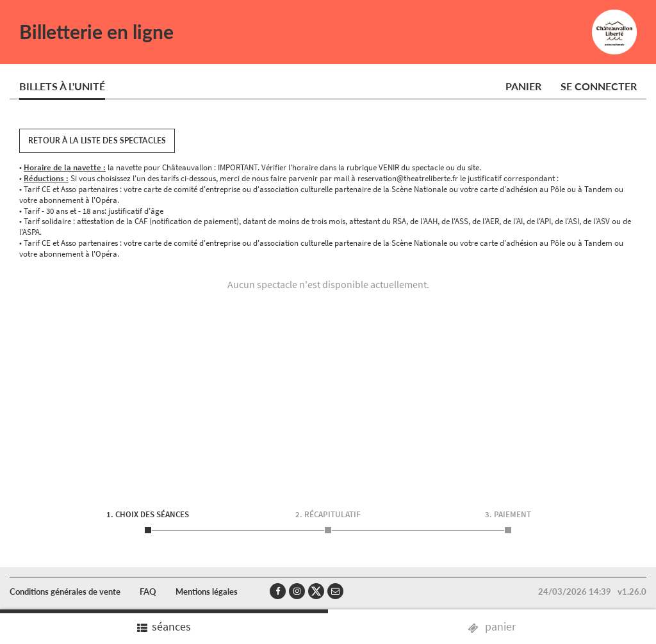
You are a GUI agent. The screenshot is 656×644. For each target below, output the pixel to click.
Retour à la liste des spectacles (97, 141)
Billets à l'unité (62, 86)
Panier (523, 86)
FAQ (148, 592)
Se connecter (599, 86)
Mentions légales (207, 592)
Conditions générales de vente (65, 592)
